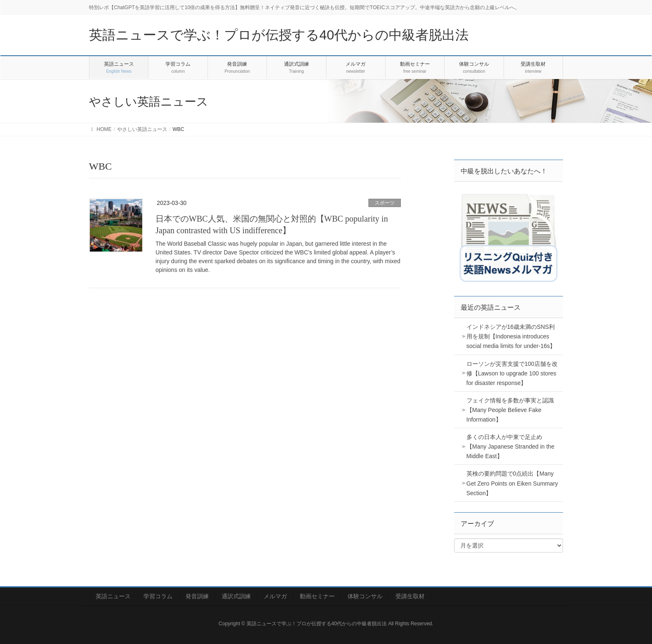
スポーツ (385, 203)
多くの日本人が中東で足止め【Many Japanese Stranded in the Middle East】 (511, 447)
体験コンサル (365, 596)
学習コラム (158, 596)
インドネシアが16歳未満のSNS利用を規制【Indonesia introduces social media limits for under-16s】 (511, 336)
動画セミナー (317, 596)
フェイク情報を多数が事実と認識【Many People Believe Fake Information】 (510, 410)
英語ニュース (113, 596)
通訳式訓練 (236, 596)
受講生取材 (410, 596)
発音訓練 (197, 596)
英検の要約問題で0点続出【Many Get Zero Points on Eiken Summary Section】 (512, 483)
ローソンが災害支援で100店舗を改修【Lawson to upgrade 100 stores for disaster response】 (512, 373)
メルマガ (275, 596)
